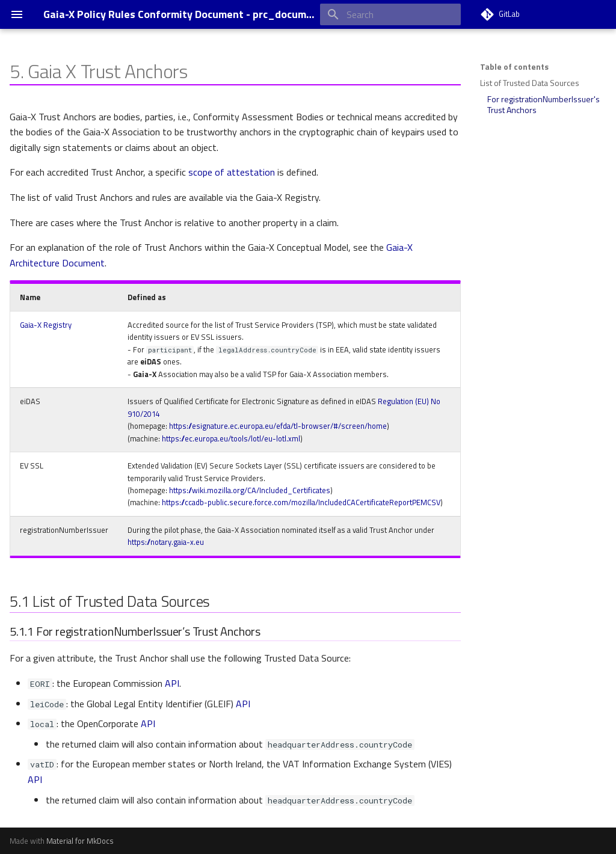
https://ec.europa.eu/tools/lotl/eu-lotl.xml (231, 438)
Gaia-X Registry (46, 325)
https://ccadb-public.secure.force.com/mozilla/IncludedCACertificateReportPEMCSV (301, 502)
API (172, 683)
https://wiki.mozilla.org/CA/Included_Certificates (250, 490)
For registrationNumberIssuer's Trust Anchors (544, 105)
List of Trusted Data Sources (530, 83)
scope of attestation (232, 172)
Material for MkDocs (80, 841)
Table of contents (514, 67)
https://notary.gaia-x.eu (166, 542)
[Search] (390, 14)
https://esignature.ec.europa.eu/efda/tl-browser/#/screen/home (278, 426)
